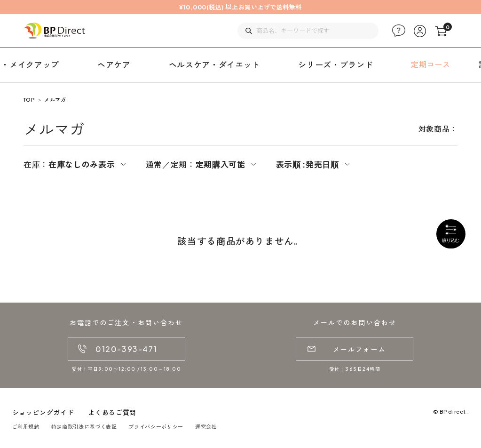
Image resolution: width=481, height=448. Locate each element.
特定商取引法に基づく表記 (84, 427)
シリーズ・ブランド (335, 64)
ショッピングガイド (43, 412)
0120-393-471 (126, 349)
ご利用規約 (26, 427)
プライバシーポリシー (156, 427)
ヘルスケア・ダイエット (214, 64)
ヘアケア (114, 64)
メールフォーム (359, 349)
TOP (29, 100)
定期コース (430, 64)
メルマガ (55, 100)
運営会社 (206, 427)
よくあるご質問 (112, 412)
